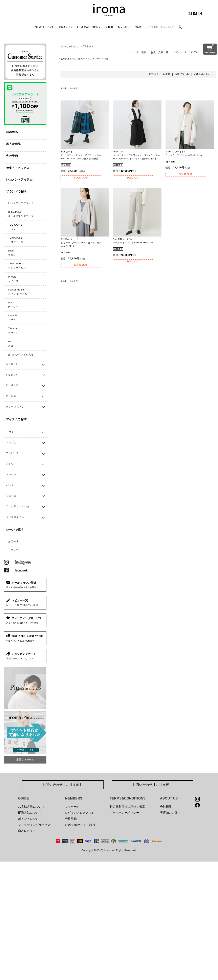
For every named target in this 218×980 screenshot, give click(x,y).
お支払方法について (31, 807)
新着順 (167, 74)
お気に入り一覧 (160, 52)
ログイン (196, 52)
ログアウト (87, 813)
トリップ (13, 550)
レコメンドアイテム (19, 180)
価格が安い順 (182, 74)
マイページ (180, 52)
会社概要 (166, 807)
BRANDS (65, 27)
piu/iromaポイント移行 (80, 825)
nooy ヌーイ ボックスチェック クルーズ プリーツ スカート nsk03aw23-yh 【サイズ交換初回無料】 (83, 155)
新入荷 (82, 59)
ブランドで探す (16, 191)
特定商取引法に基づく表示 (127, 807)
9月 (99, 59)
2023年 (91, 59)
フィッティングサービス (34, 825)
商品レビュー (27, 831)
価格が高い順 (201, 74)
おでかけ (13, 541)
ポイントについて (30, 819)
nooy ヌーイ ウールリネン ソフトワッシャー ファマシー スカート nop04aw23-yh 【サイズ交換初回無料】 (137, 155)
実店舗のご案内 (170, 813)
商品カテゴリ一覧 (67, 59)
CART (139, 27)
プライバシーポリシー (125, 813)
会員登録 (71, 819)
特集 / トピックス (18, 168)
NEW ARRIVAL (45, 27)
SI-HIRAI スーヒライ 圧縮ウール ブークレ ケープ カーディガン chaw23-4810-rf (81, 243)
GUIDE (109, 27)
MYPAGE (124, 27)
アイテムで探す (16, 419)
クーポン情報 (138, 52)
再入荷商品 (13, 144)
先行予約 (12, 156)
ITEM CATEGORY (88, 27)
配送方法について (30, 813)
